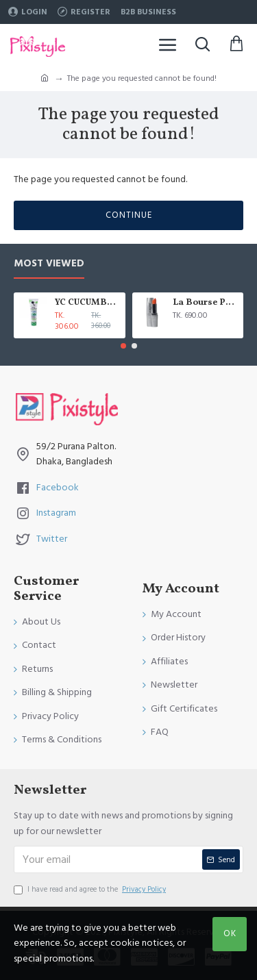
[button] (123, 346)
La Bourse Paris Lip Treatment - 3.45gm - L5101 (206, 303)
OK (230, 933)
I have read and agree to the (91, 890)
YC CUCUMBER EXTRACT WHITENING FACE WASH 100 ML (88, 303)
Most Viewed (49, 264)
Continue (129, 215)
